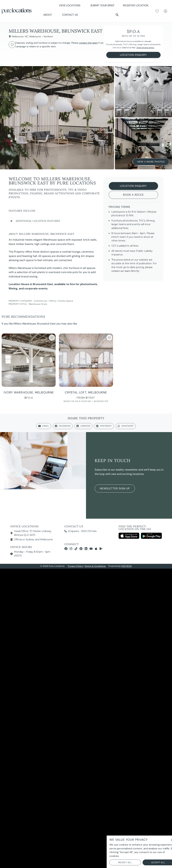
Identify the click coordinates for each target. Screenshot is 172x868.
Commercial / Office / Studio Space (54, 301)
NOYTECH (127, 566)
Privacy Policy (75, 566)
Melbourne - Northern (41, 36)
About (48, 15)
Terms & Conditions (95, 566)
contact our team (121, 271)
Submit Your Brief (102, 5)
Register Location (136, 5)
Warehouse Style (38, 304)
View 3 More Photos (151, 162)
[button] (117, 15)
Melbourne (18, 36)
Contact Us (70, 15)
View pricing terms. (145, 48)
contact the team (88, 43)
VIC (26, 36)
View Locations (70, 5)
